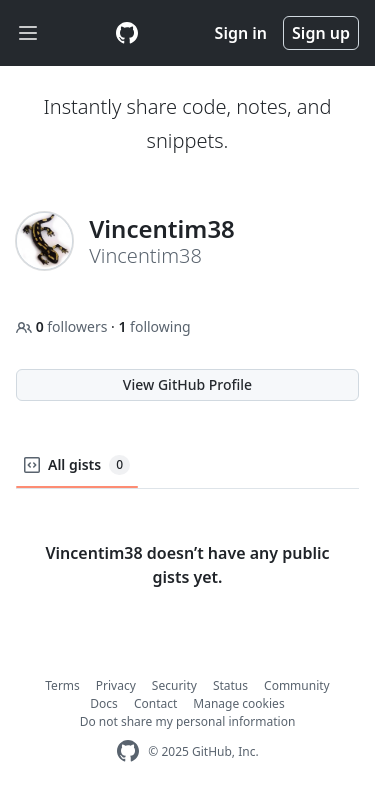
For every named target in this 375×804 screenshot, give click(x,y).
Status (230, 685)
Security (174, 685)
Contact (155, 703)
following (154, 326)
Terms (62, 685)
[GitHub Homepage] (128, 751)
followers (63, 326)
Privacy (116, 685)
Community (297, 685)
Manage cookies (238, 703)
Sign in (241, 33)
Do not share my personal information (188, 721)
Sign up (321, 33)
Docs (104, 703)
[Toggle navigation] (28, 33)
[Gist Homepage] (127, 33)
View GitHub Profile (187, 384)
